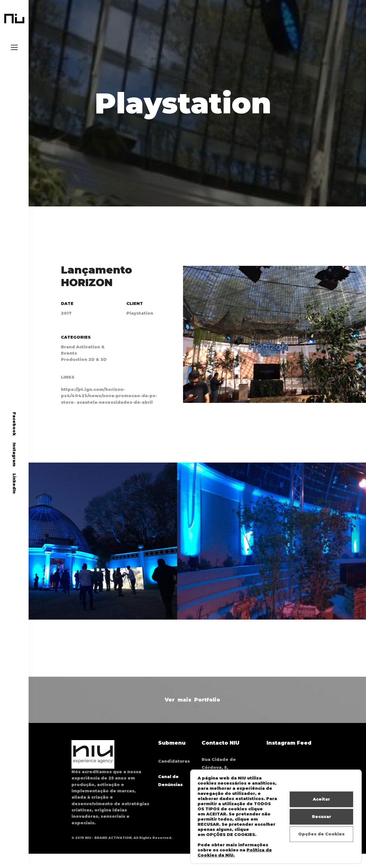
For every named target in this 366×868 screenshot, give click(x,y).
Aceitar (321, 799)
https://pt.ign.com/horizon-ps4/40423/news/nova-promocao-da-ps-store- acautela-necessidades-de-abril (109, 403)
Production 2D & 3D (84, 366)
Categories (76, 344)
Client (135, 310)
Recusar (322, 817)
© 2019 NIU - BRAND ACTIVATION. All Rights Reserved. (122, 838)
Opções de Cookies (321, 834)
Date (67, 310)
